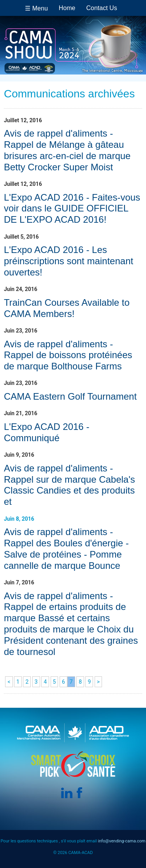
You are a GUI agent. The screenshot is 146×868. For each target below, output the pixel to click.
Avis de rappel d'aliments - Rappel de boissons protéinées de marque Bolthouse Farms (68, 355)
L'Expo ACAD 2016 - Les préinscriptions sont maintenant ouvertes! (69, 261)
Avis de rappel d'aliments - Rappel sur (69, 485)
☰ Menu (36, 8)
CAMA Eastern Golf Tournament (70, 396)
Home (67, 8)
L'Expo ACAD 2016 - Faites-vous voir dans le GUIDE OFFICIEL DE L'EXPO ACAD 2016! (72, 209)
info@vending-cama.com (121, 841)
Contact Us (102, 8)
